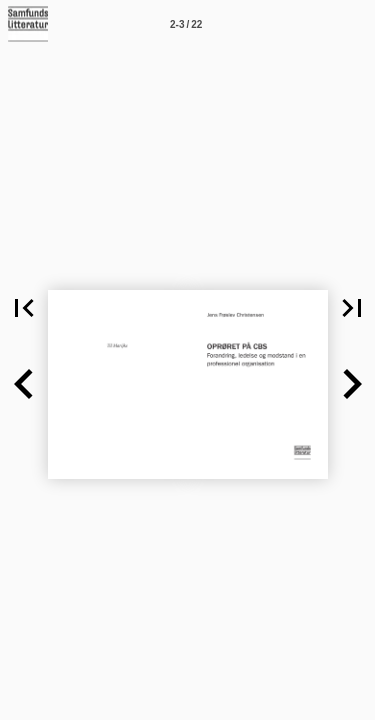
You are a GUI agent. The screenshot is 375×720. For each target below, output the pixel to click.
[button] (24, 384)
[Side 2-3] (186, 24)
